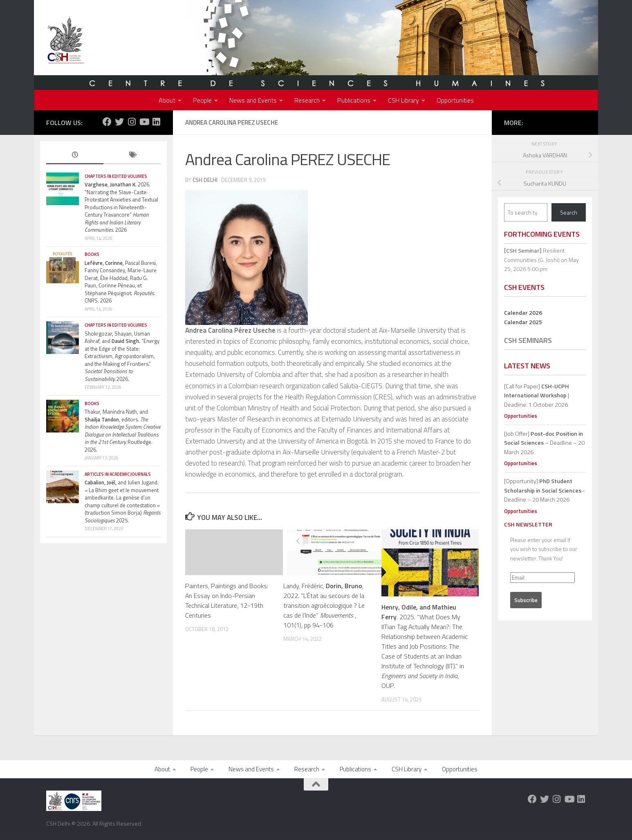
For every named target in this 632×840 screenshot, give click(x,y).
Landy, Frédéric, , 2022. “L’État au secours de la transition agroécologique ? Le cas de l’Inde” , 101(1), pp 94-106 (324, 605)
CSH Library (403, 100)
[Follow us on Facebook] (107, 122)
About (167, 100)
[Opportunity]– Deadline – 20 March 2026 (545, 490)
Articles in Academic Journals (118, 474)
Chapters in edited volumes (116, 176)
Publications (354, 100)
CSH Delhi (205, 180)
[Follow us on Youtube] (144, 122)
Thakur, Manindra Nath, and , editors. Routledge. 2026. (123, 431)
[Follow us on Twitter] (119, 122)
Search (569, 212)
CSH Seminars (528, 340)
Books (92, 254)
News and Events (253, 100)
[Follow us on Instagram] (132, 122)
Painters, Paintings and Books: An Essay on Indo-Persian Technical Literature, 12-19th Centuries (227, 600)
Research (307, 100)
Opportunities (455, 100)
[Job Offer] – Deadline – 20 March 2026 (544, 443)
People (202, 100)
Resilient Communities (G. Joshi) (535, 255)
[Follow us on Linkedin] (156, 122)
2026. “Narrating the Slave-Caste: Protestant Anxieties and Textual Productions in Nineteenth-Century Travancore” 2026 (121, 207)
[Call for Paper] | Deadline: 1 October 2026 (537, 395)
